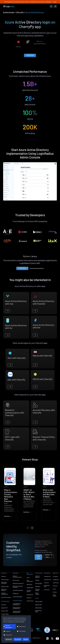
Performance (21, 626)
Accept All (18, 639)
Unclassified (8, 635)
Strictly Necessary (8, 626)
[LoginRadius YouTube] (57, 639)
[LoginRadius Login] (51, 6)
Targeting (7, 631)
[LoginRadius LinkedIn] (47, 639)
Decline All (9, 639)
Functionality (21, 631)
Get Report (49, 2)
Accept (26, 639)
